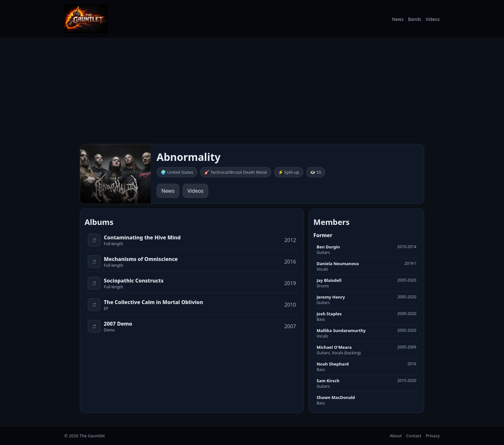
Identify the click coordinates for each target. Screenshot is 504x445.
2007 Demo (118, 324)
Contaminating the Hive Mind (142, 237)
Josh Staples (329, 314)
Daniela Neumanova (338, 264)
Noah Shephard (333, 364)
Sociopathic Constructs (134, 281)
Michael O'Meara (334, 347)
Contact (414, 436)
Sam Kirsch (328, 381)
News (398, 19)
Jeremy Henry (331, 297)
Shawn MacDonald (336, 397)
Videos (433, 19)
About (396, 436)
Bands (414, 19)
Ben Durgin (328, 247)
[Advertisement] (252, 91)
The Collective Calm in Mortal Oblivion (153, 302)
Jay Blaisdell (329, 280)
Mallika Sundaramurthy (341, 330)
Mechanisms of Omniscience (141, 259)
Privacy (433, 436)
